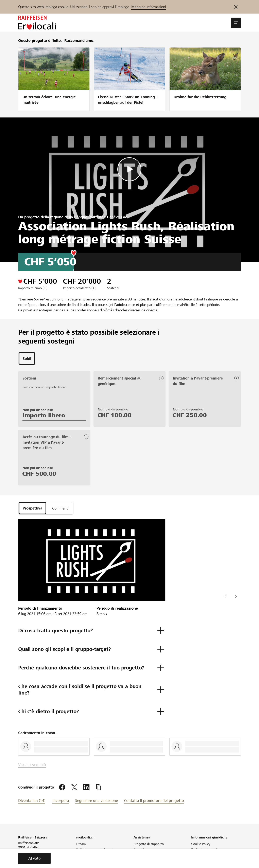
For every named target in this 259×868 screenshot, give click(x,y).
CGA (194, 860)
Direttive (140, 866)
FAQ (137, 860)
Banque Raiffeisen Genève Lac (100, 217)
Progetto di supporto (149, 844)
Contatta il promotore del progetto (154, 801)
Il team (81, 844)
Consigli (139, 849)
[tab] (27, 358)
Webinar (82, 865)
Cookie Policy (201, 844)
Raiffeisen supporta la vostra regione (96, 852)
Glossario (198, 855)
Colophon (198, 866)
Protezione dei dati (205, 849)
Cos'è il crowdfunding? (150, 855)
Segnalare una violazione (97, 801)
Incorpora (61, 801)
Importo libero (44, 415)
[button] (236, 23)
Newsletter (84, 859)
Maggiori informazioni (149, 7)
